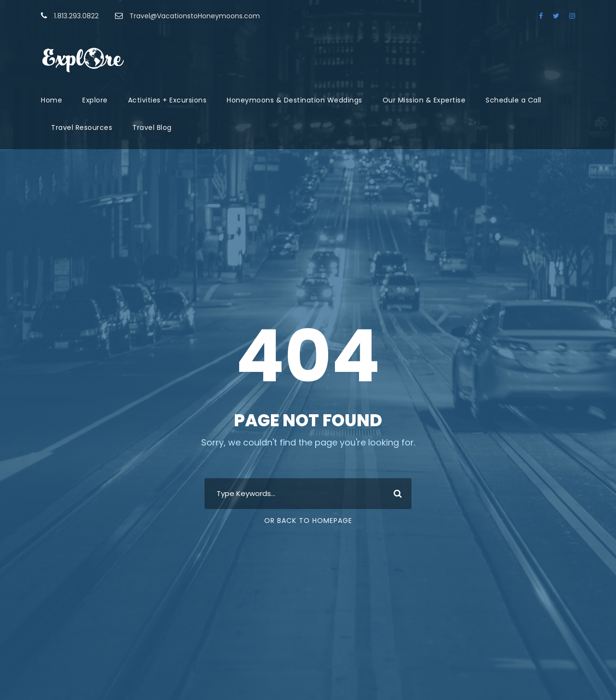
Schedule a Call (513, 100)
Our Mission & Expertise (424, 100)
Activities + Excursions (167, 100)
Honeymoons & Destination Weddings (295, 100)
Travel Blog (152, 127)
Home (51, 100)
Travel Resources (82, 127)
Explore (95, 100)
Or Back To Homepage (308, 521)
